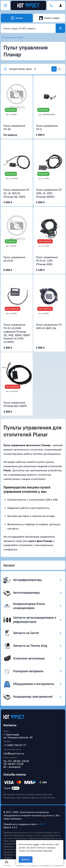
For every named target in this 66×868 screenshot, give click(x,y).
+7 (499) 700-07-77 (15, 745)
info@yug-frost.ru (14, 753)
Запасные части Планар (14, 37)
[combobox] (28, 28)
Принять (26, 859)
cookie (36, 844)
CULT (42, 824)
